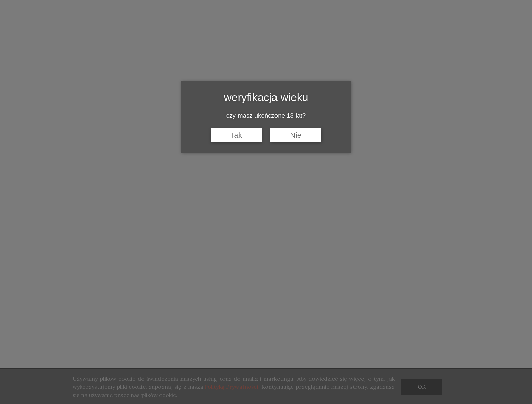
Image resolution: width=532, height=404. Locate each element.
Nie (296, 135)
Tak (236, 135)
